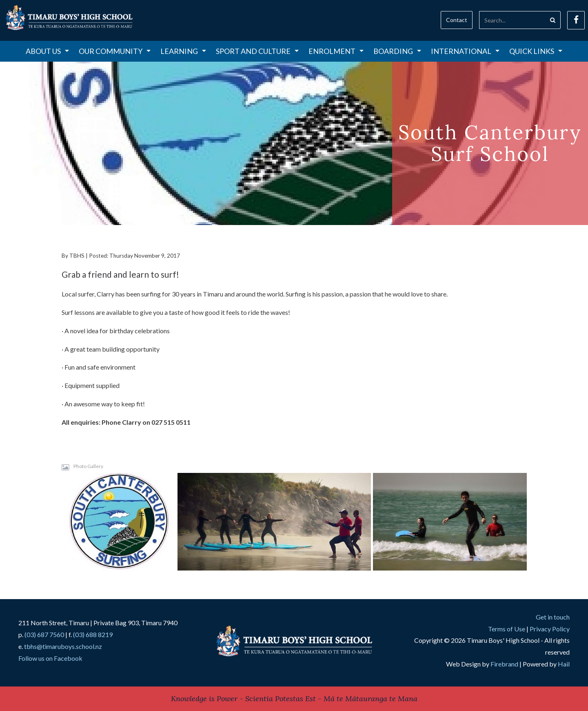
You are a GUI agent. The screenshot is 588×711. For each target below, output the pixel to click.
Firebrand (504, 664)
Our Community (115, 51)
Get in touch (553, 617)
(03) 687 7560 (44, 634)
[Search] (512, 20)
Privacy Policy (550, 629)
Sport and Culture (257, 51)
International (465, 51)
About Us (47, 51)
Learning (183, 51)
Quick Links (536, 51)
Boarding (397, 51)
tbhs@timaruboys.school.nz (63, 646)
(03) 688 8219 (93, 634)
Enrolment (336, 51)
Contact (457, 20)
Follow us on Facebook (50, 658)
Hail (564, 664)
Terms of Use (507, 629)
